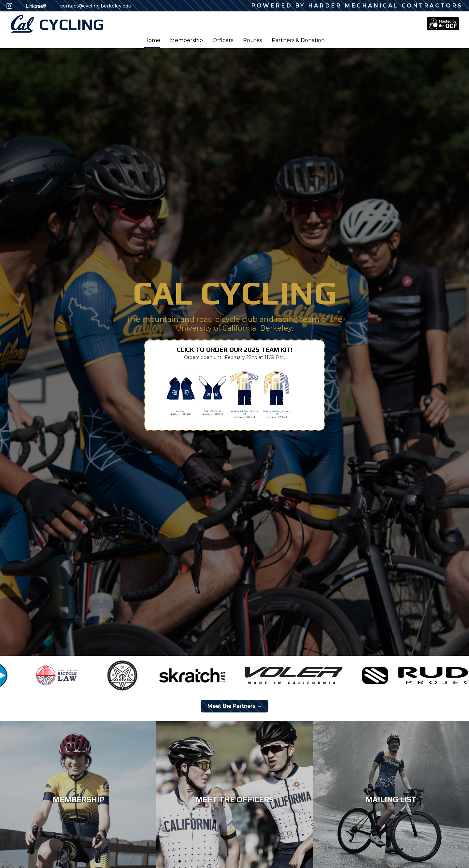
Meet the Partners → (234, 706)
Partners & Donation (298, 40)
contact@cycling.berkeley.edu (96, 6)
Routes (252, 40)
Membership (186, 40)
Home (152, 40)
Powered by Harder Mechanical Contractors (357, 6)
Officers (223, 40)
